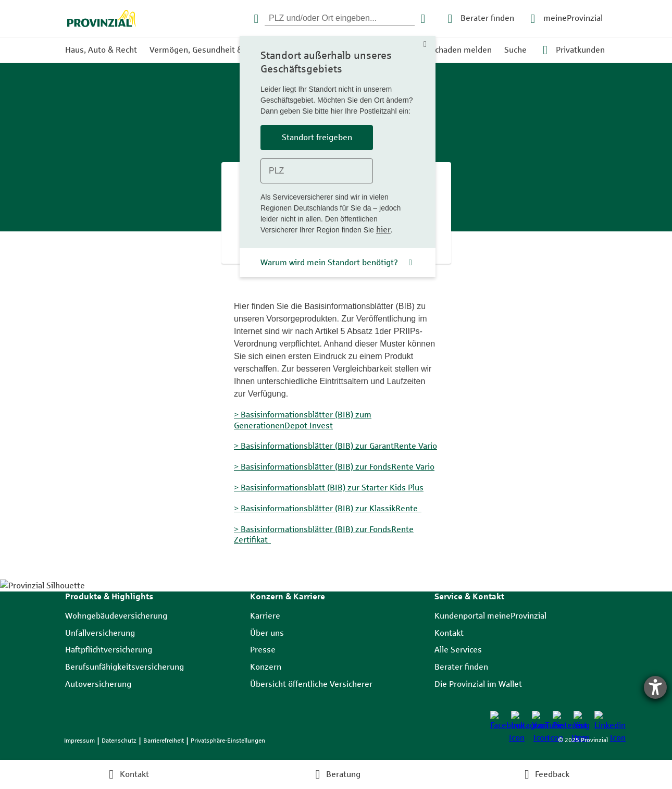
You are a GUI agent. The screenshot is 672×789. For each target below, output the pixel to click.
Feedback (552, 774)
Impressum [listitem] (79, 741)
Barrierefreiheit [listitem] (164, 741)
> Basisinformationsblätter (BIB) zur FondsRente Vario (334, 466)
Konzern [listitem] (266, 667)
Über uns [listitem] (267, 633)
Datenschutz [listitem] (119, 741)
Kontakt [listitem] (449, 633)
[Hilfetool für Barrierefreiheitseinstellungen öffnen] (655, 687)
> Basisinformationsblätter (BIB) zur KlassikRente (328, 508)
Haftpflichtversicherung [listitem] (109, 650)
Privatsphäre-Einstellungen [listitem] (228, 741)
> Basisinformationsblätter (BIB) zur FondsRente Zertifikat (324, 534)
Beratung (343, 774)
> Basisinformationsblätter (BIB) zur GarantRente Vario (335, 445)
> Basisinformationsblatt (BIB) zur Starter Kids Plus (329, 487)
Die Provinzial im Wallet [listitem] (478, 684)
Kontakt (134, 774)
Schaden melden (461, 50)
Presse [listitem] (263, 650)
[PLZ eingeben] (340, 19)
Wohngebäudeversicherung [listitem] (116, 616)
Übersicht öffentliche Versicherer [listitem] (311, 684)
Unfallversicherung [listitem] (100, 633)
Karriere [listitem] (265, 616)
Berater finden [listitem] (461, 667)
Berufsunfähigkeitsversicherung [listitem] (125, 667)
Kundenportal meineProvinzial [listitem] (490, 616)
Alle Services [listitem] (458, 650)
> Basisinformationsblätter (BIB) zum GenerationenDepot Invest (303, 420)
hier (383, 230)
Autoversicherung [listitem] (98, 684)
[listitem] (496, 717)
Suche (515, 50)
